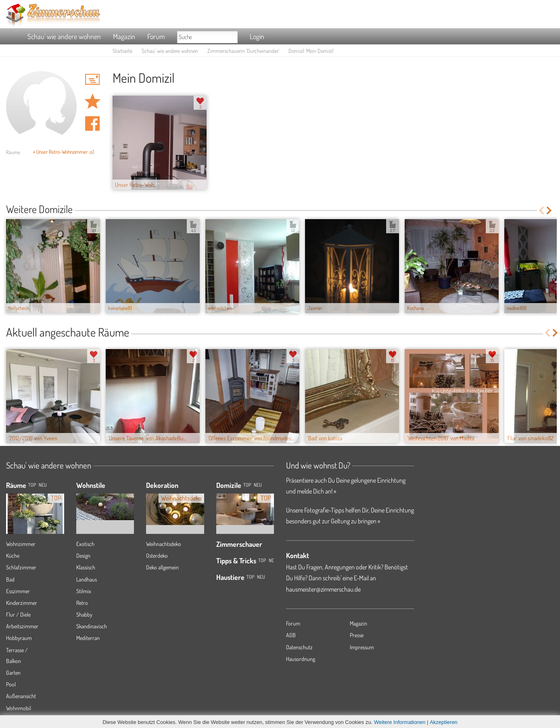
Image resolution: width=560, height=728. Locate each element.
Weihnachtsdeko (164, 544)
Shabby (84, 614)
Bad (10, 579)
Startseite (122, 51)
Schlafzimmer (21, 567)
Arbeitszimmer (22, 626)
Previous (541, 210)
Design (83, 555)
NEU (43, 485)
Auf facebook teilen (92, 123)
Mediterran (88, 638)
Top (247, 485)
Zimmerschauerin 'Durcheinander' (243, 51)
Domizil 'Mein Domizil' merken (92, 101)
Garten (13, 673)
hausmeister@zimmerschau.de (323, 589)
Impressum (362, 647)
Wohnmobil (19, 708)
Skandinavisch (92, 626)
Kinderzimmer (22, 603)
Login (257, 36)
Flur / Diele (18, 614)
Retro (82, 603)
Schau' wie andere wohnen (64, 36)
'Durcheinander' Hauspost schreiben (92, 79)
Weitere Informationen (400, 722)
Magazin (124, 36)
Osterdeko (157, 555)
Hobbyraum (19, 638)
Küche (13, 555)
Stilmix (84, 591)
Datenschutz (299, 647)
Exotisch (85, 544)
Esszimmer (18, 591)
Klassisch (86, 567)
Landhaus (87, 579)
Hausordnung (301, 659)
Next (550, 210)
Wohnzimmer (21, 544)
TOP (32, 485)
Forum (156, 36)
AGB (291, 635)
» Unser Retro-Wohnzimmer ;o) (64, 152)
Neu (258, 485)
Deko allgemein (162, 567)
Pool (11, 684)
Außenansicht (21, 696)
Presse (357, 635)
